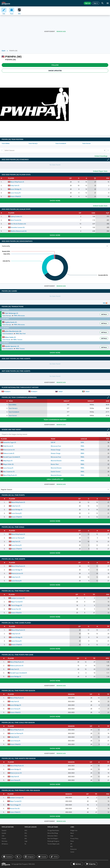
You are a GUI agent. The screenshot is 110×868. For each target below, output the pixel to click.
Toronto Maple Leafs (53, 844)
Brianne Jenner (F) (9, 450)
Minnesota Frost (56, 446)
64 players (7, 391)
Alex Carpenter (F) (9, 472)
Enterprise (73, 849)
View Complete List (55, 479)
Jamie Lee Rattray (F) (18, 538)
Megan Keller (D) (8, 464)
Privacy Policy (74, 838)
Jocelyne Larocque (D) (18, 598)
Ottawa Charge (56, 450)
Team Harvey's (33, 143)
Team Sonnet (86, 143)
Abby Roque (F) (8, 461)
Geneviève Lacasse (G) (18, 227)
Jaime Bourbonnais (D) (13, 331)
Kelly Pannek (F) (8, 446)
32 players (34, 391)
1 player (60, 391)
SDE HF (53, 442)
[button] (55, 65)
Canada (4, 833)
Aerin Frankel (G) (16, 220)
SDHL (82, 442)
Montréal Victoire (56, 461)
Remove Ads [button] (61, 31)
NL (25, 844)
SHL (26, 836)
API (71, 844)
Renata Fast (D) (16, 609)
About (72, 833)
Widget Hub (74, 830)
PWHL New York (21, 334)
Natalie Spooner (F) (12, 346)
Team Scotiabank (61, 143)
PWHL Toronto (18, 340)
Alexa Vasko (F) (10, 337)
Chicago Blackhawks (53, 830)
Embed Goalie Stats (100, 206)
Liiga (26, 841)
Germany (4, 841)
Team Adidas (6, 143)
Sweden (4, 830)
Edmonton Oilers (52, 836)
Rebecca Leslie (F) (9, 453)
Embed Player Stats (100, 171)
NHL (26, 830)
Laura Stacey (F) (15, 193)
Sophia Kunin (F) (11, 322)
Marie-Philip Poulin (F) (17, 182)
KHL (26, 833)
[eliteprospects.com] (6, 3)
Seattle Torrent (56, 472)
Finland (4, 838)
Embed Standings (101, 156)
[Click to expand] (108, 160)
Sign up (87, 3)
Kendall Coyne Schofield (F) (12, 457)
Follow (55, 65)
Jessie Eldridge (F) (16, 189)
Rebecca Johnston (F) (17, 666)
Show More (55, 201)
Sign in (96, 3)
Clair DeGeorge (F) (11, 313)
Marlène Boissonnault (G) (19, 231)
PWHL (82, 446)
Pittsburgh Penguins (53, 841)
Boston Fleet (55, 464)
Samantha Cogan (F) (10, 442)
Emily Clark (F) (15, 186)
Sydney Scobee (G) (16, 216)
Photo (72, 841)
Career (72, 852)
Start (4, 51)
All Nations (5, 844)
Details (104, 314)
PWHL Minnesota (19, 316)
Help (72, 836)
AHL (26, 838)
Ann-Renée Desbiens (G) (18, 224)
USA (3, 836)
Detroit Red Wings (53, 833)
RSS (71, 847)
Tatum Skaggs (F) (16, 605)
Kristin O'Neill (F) (16, 196)
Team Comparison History (55, 420)
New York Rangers (53, 838)
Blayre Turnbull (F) (17, 602)
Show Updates (55, 71)
